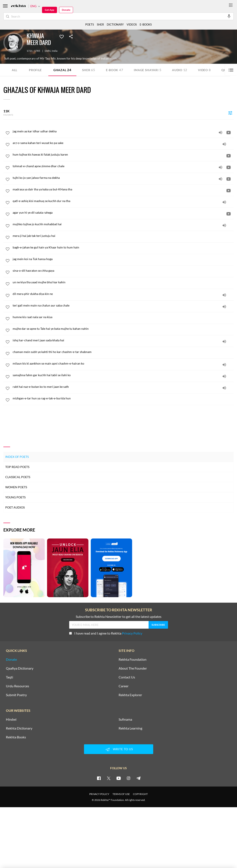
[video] (229, 132)
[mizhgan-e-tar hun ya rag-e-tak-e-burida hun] (123, 398)
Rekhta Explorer (130, 695)
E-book (115, 70)
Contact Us (127, 677)
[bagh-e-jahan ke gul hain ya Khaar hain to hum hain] (123, 247)
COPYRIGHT (140, 794)
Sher (89, 70)
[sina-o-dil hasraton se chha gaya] (123, 271)
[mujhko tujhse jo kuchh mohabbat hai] (123, 224)
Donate (66, 10)
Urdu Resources (18, 686)
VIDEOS (132, 24)
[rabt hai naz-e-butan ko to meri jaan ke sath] (123, 387)
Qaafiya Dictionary (20, 668)
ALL (15, 70)
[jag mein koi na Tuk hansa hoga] (123, 259)
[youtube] (119, 778)
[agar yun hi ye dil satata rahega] (123, 213)
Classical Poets (18, 477)
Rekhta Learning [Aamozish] (130, 728)
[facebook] (99, 778)
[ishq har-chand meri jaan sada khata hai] (123, 340)
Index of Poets (17, 457)
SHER (100, 24)
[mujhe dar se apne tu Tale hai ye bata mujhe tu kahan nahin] (123, 329)
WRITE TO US (119, 749)
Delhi (48, 51)
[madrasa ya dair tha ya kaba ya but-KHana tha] (123, 189)
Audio (180, 70)
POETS (90, 24)
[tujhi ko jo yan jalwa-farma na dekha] (123, 178)
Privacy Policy (132, 633)
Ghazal (62, 70)
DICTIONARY (115, 24)
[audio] (221, 132)
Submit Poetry (16, 695)
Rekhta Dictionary (19, 728)
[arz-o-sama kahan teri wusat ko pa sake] (123, 143)
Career (124, 686)
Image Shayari (148, 70)
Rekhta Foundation (133, 659)
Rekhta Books (16, 737)
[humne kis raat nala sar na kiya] (123, 317)
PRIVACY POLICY (99, 794)
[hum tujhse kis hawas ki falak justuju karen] (123, 155)
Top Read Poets (17, 467)
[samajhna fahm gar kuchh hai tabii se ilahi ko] (123, 375)
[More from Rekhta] (231, 5)
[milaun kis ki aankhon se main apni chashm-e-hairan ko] (123, 363)
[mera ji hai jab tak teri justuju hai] (123, 236)
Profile (35, 70)
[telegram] (138, 778)
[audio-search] (229, 16)
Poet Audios (15, 507)
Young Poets (15, 497)
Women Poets (16, 487)
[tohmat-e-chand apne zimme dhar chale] (123, 166)
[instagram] (129, 778)
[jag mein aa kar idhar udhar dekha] (123, 131)
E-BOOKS (146, 24)
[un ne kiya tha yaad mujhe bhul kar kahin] (123, 282)
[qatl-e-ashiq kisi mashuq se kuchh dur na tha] (123, 201)
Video (204, 70)
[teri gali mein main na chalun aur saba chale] (123, 305)
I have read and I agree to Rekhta (106, 633)
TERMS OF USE (121, 794)
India (55, 51)
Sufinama (125, 719)
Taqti (9, 677)
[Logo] (18, 6)
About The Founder (133, 668)
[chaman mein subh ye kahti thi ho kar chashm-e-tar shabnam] (123, 352)
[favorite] (8, 134)
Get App (49, 10)
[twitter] (109, 778)
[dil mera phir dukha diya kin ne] (123, 294)
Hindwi (11, 719)
